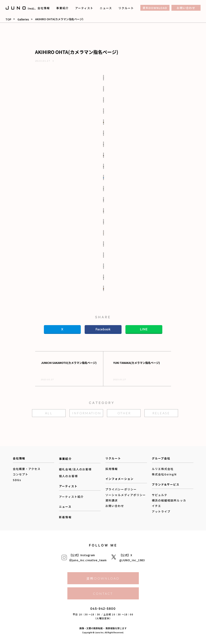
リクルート (126, 8)
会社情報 (44, 8)
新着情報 (65, 517)
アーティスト (84, 8)
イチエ (156, 506)
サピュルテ (160, 495)
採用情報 (112, 469)
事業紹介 (63, 8)
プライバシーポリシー (121, 489)
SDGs (17, 480)
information (87, 413)
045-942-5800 (103, 609)
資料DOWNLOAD (155, 8)
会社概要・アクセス (27, 469)
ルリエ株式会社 (163, 469)
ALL (49, 413)
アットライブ (161, 511)
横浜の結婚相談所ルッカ (169, 500)
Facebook (103, 330)
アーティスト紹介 (71, 497)
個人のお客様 (68, 476)
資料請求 (112, 500)
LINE (144, 330)
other (124, 413)
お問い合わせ (186, 8)
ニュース (106, 8)
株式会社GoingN (164, 474)
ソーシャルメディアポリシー (126, 495)
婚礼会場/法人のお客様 (75, 469)
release (161, 413)
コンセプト (21, 474)
